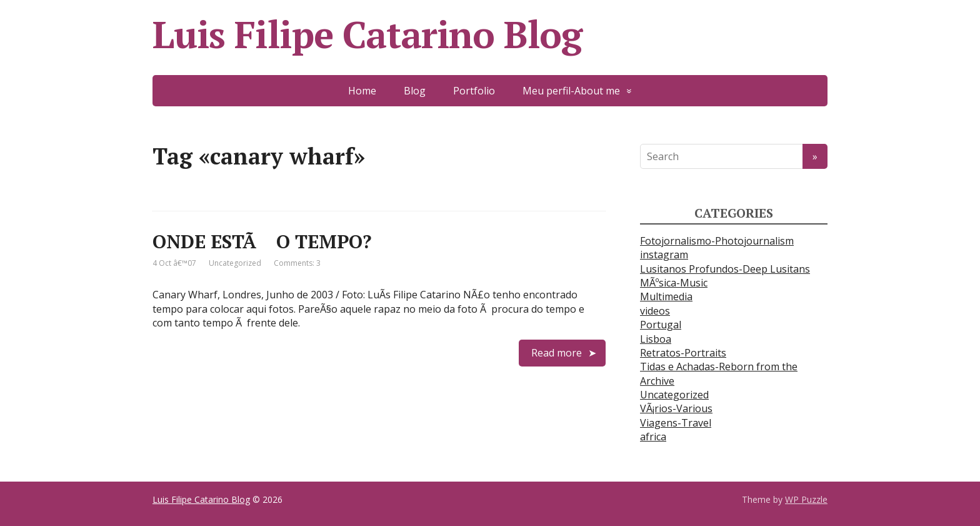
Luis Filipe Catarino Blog (367, 34)
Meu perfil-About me (571, 91)
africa (653, 437)
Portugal (661, 325)
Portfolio (474, 91)
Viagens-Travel (676, 423)
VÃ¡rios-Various (676, 408)
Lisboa (656, 339)
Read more (557, 353)
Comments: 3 (297, 263)
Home (362, 91)
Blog (415, 91)
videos (655, 311)
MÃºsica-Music (674, 283)
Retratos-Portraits (683, 353)
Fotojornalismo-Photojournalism (717, 241)
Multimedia (666, 296)
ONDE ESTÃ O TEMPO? (262, 241)
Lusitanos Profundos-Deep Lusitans (725, 269)
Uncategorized (235, 263)
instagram (664, 255)
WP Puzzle (806, 499)
